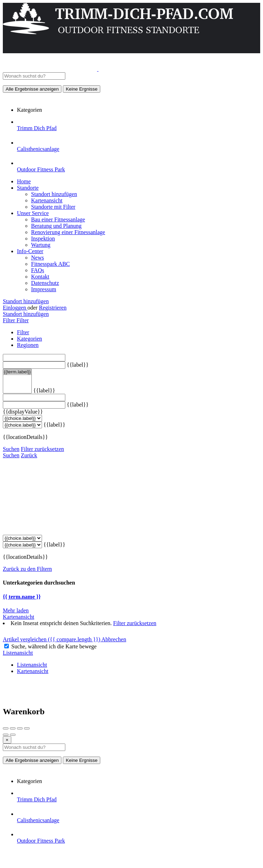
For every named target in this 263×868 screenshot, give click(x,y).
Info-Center (30, 251)
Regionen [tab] (28, 345)
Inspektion (43, 239)
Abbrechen (114, 639)
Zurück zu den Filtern (27, 569)
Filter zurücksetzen (42, 449)
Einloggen (15, 308)
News (37, 258)
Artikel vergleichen (52, 639)
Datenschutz (45, 283)
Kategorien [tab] (29, 339)
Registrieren (53, 308)
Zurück (29, 455)
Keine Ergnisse (82, 89)
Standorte (28, 188)
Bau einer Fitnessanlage (58, 219)
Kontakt (40, 277)
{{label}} (78, 365)
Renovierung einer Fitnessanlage (68, 232)
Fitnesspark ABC (50, 264)
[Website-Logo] (51, 69)
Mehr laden (16, 610)
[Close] (7, 740)
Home (24, 181)
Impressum (44, 289)
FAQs (38, 270)
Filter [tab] (23, 332)
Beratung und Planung (56, 226)
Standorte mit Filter (53, 207)
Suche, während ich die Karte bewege (54, 646)
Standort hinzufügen (54, 194)
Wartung (41, 245)
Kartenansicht (47, 200)
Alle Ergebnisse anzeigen (32, 89)
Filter (10, 320)
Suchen (11, 449)
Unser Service (33, 213)
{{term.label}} (17, 372)
